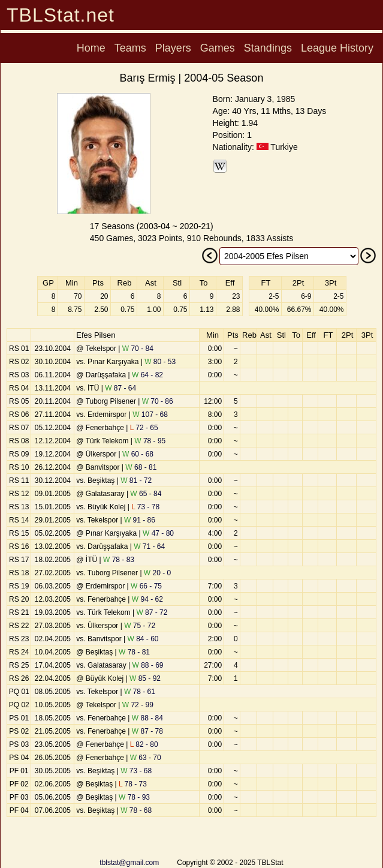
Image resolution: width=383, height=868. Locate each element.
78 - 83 (119, 560)
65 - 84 (146, 494)
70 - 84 (138, 349)
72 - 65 (144, 428)
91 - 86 (140, 520)
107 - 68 (150, 415)
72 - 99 (138, 705)
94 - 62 (147, 599)
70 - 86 (158, 401)
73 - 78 (145, 507)
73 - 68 (136, 771)
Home (91, 48)
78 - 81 (134, 652)
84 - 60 (143, 639)
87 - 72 (152, 612)
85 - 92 (145, 678)
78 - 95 (150, 441)
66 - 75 (146, 586)
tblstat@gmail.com (129, 863)
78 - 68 (136, 810)
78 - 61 (140, 692)
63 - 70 (146, 758)
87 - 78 (147, 731)
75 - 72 (140, 626)
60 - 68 (138, 454)
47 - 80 (158, 533)
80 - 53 (160, 362)
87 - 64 (120, 388)
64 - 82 (147, 375)
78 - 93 (134, 797)
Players (173, 48)
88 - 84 (147, 718)
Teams (130, 48)
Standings (268, 48)
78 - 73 (133, 784)
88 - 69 (147, 665)
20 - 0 (157, 573)
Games (218, 48)
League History (337, 48)
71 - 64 (149, 546)
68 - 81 (141, 467)
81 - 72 (136, 480)
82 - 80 (144, 744)
